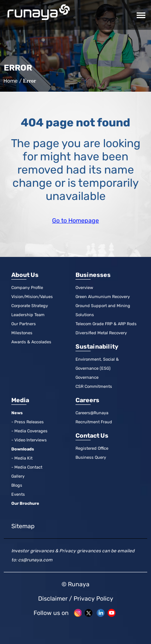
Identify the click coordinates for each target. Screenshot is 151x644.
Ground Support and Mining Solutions (103, 310)
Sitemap (23, 526)
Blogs (17, 485)
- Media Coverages (29, 431)
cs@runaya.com (35, 560)
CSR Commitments (94, 387)
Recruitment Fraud (94, 422)
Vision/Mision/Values (32, 297)
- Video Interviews (29, 440)
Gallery (18, 476)
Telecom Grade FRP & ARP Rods (106, 324)
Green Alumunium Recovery (103, 297)
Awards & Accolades (31, 342)
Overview (84, 288)
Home (10, 81)
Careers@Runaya (92, 413)
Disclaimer (53, 599)
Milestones (22, 333)
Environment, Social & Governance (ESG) (97, 364)
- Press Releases (28, 422)
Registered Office (92, 448)
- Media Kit (22, 458)
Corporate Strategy (30, 306)
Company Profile (27, 288)
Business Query (91, 457)
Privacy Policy (93, 599)
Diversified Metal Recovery (101, 333)
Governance (87, 377)
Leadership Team (28, 315)
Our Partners (24, 324)
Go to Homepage (75, 221)
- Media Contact (27, 467)
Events (18, 494)
